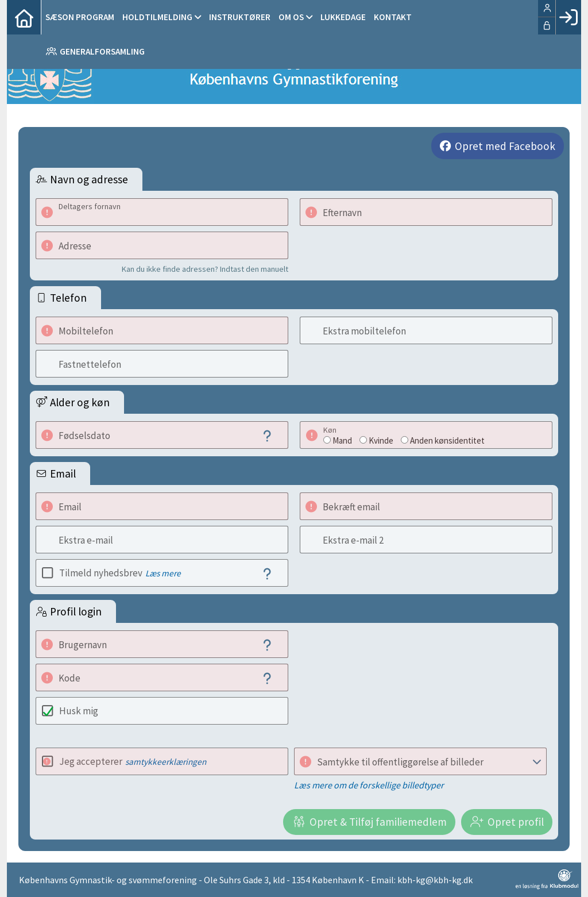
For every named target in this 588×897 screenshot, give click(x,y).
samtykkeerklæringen (166, 762)
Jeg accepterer (133, 761)
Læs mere (163, 573)
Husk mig (79, 711)
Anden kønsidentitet (447, 440)
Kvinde (381, 440)
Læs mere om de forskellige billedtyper (369, 785)
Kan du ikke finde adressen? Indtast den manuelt (205, 269)
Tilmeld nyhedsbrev (120, 573)
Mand (342, 440)
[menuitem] (24, 17)
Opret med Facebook (505, 146)
